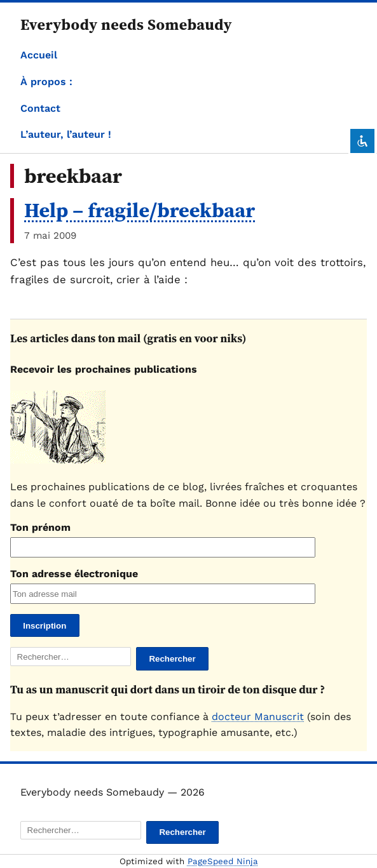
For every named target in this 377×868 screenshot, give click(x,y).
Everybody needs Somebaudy (126, 24)
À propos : (46, 82)
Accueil (39, 55)
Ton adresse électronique (74, 574)
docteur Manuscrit (258, 717)
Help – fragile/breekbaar (140, 210)
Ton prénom (40, 527)
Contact (40, 108)
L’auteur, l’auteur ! (66, 134)
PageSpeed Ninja (223, 861)
